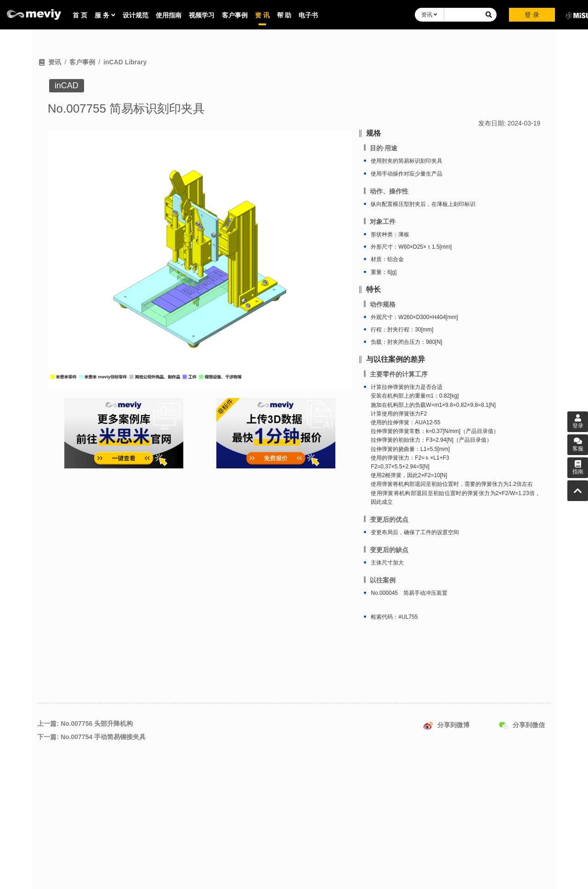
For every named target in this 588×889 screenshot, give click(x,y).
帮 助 (284, 15)
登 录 (532, 15)
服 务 (105, 15)
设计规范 (136, 15)
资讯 (429, 15)
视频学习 (202, 15)
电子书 (308, 15)
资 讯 (262, 15)
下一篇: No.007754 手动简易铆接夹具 (91, 737)
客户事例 (235, 15)
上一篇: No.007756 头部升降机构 (85, 724)
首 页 (80, 15)
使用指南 (169, 15)
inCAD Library (125, 62)
